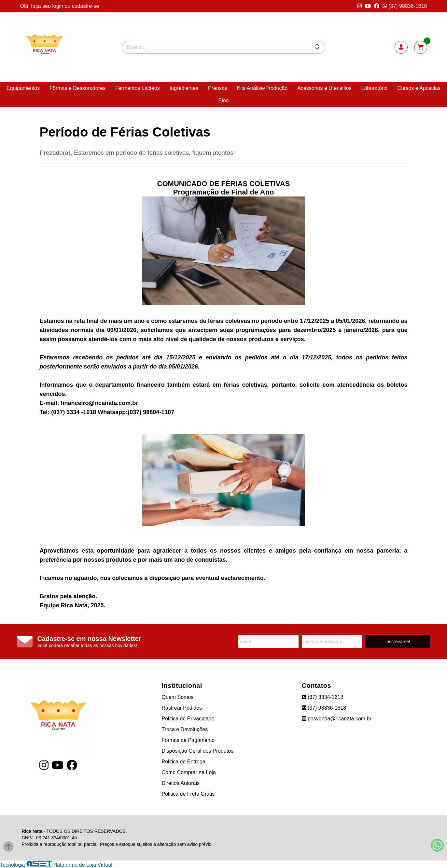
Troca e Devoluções (185, 729)
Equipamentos (23, 88)
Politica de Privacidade (188, 719)
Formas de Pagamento (188, 740)
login (58, 6)
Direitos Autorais (181, 783)
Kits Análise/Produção (262, 88)
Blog (223, 101)
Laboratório (375, 88)
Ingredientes (184, 88)
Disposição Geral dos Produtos (198, 751)
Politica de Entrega (184, 762)
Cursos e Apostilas (419, 88)
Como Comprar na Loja (189, 772)
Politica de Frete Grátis (188, 794)
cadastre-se (86, 6)
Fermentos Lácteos (138, 88)
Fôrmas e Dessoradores (77, 88)
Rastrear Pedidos (182, 708)
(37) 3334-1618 (323, 697)
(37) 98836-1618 (405, 6)
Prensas (218, 88)
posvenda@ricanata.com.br (337, 719)
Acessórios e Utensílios (324, 88)
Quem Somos (178, 697)
